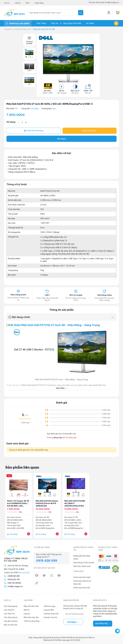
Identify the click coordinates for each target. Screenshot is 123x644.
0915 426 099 (47, 561)
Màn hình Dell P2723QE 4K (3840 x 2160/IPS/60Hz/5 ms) (75, 504)
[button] (96, 66)
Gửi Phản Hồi (103, 624)
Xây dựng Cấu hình (72, 23)
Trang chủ (8, 29)
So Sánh (90, 23)
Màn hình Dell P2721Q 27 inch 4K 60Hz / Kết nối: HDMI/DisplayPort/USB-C (53, 104)
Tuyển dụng (39, 3)
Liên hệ (18, 3)
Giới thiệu (41, 23)
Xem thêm (62, 388)
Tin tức (7, 3)
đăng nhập (58, 438)
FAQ (27, 3)
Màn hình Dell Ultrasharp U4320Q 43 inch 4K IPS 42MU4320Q (47, 504)
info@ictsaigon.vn (15, 587)
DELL (54, 109)
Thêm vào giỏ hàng (34, 131)
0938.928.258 (14, 576)
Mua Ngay (62, 139)
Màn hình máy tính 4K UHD (44, 29)
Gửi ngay (73, 622)
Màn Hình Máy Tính (23, 29)
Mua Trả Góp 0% (89, 131)
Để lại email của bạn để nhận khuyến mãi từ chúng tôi (75, 607)
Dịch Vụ (55, 23)
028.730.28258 (14, 583)
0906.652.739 (14, 580)
